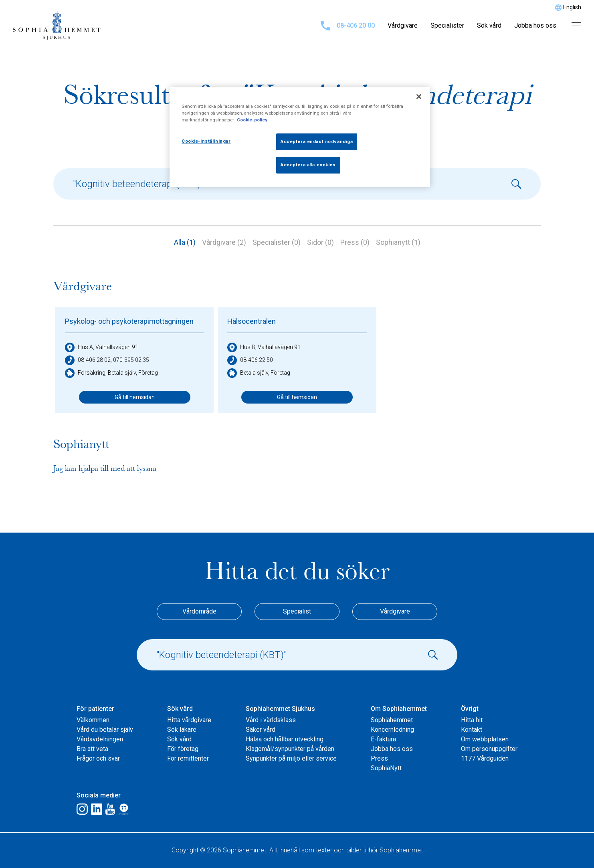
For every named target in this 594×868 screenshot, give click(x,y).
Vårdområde (199, 611)
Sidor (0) (320, 242)
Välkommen (93, 720)
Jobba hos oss (535, 25)
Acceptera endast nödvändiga (317, 141)
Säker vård (261, 730)
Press (379, 758)
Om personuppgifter (489, 749)
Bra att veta (92, 749)
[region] (300, 137)
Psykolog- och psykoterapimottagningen (129, 321)
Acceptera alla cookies (308, 165)
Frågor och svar (98, 758)
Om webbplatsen (485, 739)
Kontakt (472, 730)
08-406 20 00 (348, 26)
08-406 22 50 (250, 360)
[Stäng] (419, 97)
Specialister (447, 25)
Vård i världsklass (271, 720)
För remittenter (188, 758)
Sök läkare (182, 730)
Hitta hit (472, 720)
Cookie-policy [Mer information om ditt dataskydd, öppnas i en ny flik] (252, 120)
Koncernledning (392, 730)
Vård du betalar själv (105, 730)
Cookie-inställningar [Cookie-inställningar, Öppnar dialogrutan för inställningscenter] (206, 141)
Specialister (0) (277, 242)
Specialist (297, 611)
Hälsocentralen (252, 321)
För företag (183, 749)
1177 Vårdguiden (485, 758)
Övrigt (470, 709)
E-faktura (383, 739)
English (572, 7)
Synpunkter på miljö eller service (291, 758)
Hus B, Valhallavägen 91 (264, 347)
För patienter (95, 709)
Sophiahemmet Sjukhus (280, 709)
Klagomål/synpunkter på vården (290, 749)
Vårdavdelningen (100, 739)
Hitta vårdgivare (189, 720)
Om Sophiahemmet (399, 709)
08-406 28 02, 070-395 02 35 (107, 360)
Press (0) (355, 242)
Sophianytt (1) (398, 242)
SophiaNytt (386, 768)
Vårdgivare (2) (224, 242)
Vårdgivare (403, 25)
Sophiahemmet (392, 720)
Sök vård (489, 25)
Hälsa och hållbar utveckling (285, 739)
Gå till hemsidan (135, 397)
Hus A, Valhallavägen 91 (102, 347)
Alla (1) (185, 242)
